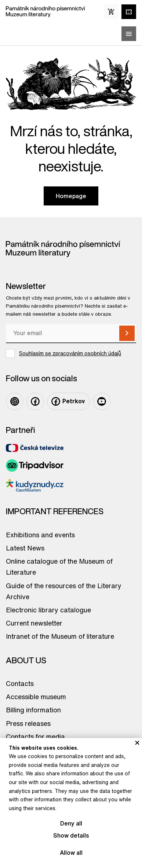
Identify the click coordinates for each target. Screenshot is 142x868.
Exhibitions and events (40, 535)
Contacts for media (35, 737)
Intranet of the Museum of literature (60, 636)
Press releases (28, 723)
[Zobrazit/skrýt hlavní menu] (129, 34)
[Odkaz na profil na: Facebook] (35, 401)
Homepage (71, 196)
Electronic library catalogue (48, 610)
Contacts (20, 683)
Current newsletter (34, 623)
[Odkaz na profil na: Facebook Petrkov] (68, 401)
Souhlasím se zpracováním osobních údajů (70, 353)
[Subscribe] (127, 333)
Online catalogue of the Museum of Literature (59, 567)
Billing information (33, 710)
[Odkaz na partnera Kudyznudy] (35, 485)
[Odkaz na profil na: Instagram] (15, 401)
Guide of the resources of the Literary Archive (64, 591)
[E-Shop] (111, 12)
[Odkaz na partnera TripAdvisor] (35, 465)
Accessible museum (36, 697)
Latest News (25, 548)
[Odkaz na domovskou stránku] (45, 12)
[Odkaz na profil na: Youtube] (102, 401)
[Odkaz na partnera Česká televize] (35, 448)
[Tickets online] (129, 12)
